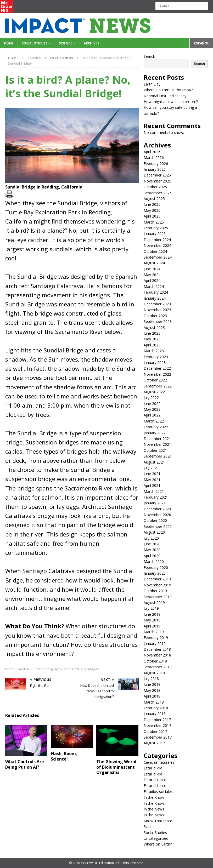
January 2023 (155, 362)
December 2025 (157, 175)
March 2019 (154, 632)
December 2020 (157, 509)
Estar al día (153, 768)
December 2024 (157, 240)
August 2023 (154, 327)
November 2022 (157, 374)
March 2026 (154, 158)
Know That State (158, 821)
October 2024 (155, 251)
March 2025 (154, 222)
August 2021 (154, 462)
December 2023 (157, 304)
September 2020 (158, 526)
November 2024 (157, 245)
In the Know (154, 797)
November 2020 (157, 515)
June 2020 (152, 544)
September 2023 (158, 321)
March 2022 (154, 421)
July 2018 (151, 679)
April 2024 (152, 280)
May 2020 (152, 550)
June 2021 (152, 474)
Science (66, 43)
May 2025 (152, 210)
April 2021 (152, 485)
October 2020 (155, 520)
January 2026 (155, 169)
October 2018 (155, 661)
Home (9, 43)
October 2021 (155, 450)
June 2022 (152, 404)
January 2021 (155, 503)
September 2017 (158, 737)
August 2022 (154, 392)
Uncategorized (156, 838)
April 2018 (152, 696)
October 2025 (155, 187)
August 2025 (154, 199)
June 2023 (152, 333)
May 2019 (152, 620)
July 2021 (151, 468)
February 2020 (156, 567)
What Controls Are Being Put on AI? (25, 764)
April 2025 (152, 216)
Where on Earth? (158, 844)
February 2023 (156, 357)
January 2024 (155, 298)
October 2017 (155, 731)
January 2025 (155, 234)
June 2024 (152, 269)
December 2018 (157, 649)
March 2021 (154, 491)
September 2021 (158, 456)
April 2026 (152, 152)
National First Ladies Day (165, 96)
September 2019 (158, 597)
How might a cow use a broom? (171, 102)
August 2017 (154, 743)
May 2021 (152, 480)
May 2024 (152, 275)
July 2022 (151, 398)
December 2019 (157, 579)
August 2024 (154, 263)
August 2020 (154, 532)
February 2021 (156, 497)
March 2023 (154, 351)
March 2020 (154, 561)
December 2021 (157, 439)
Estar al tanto (155, 780)
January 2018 (155, 714)
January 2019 (155, 644)
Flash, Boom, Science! (64, 756)
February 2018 (156, 708)
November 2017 (157, 725)
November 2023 (157, 310)
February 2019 (156, 638)
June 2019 (152, 614)
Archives (91, 43)
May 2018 (152, 690)
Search (149, 56)
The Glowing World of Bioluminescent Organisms (116, 767)
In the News (154, 809)
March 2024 (154, 286)
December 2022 (157, 368)
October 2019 (155, 591)
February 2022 (156, 427)
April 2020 (152, 556)
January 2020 (155, 573)
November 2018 (157, 655)
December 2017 (157, 720)
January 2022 (155, 433)
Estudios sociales (158, 792)
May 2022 (152, 409)
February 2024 (156, 292)
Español (202, 43)
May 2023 (152, 339)
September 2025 (158, 193)
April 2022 (152, 415)
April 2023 (152, 345)
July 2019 (151, 608)
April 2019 (152, 626)
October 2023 (155, 316)
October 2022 (155, 380)
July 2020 (151, 538)
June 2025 (152, 204)
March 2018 (154, 702)
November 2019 (157, 585)
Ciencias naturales (159, 762)
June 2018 (152, 684)
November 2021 (157, 444)
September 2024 (158, 257)
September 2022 (158, 386)
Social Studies (35, 43)
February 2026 (156, 164)
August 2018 (154, 673)
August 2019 (154, 603)
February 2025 (156, 228)
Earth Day (152, 84)
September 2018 (158, 667)
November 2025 (157, 181)
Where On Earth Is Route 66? (168, 90)
